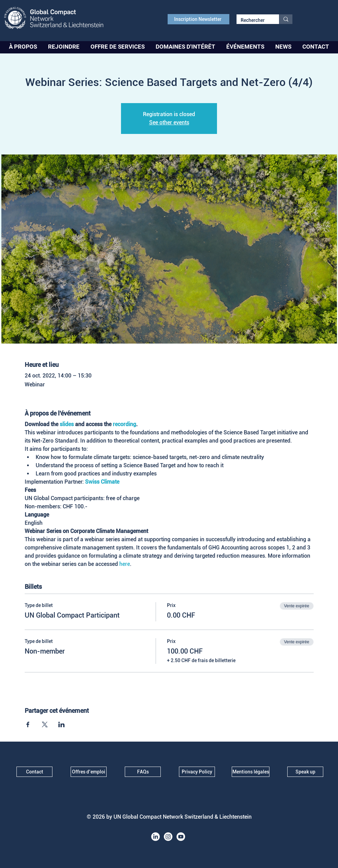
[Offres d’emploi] (89, 772)
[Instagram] (168, 837)
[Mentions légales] (251, 772)
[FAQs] (143, 772)
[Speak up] (305, 772)
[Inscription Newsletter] (198, 19)
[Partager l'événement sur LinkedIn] (62, 724)
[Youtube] (181, 837)
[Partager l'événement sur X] (45, 724)
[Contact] (34, 772)
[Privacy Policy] (197, 772)
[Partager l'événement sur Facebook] (28, 724)
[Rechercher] (253, 21)
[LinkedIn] (155, 837)
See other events (169, 122)
